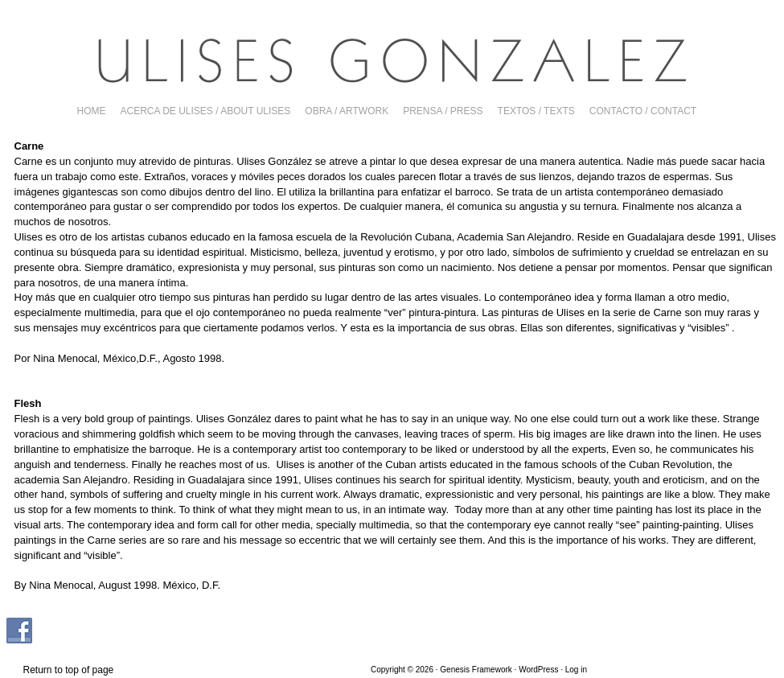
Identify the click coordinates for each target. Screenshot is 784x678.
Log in (576, 670)
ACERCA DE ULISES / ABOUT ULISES (206, 111)
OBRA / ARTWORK (347, 111)
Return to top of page (69, 670)
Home (92, 111)
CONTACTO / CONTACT (643, 111)
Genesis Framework (476, 670)
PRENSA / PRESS (443, 111)
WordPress (538, 670)
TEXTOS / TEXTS (536, 111)
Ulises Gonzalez (392, 60)
